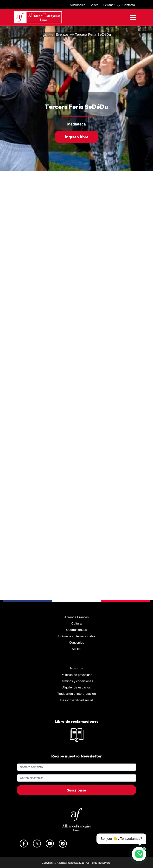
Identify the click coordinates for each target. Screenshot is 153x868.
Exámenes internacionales (77, 636)
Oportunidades (77, 630)
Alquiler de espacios (76, 687)
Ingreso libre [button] (77, 137)
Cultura (77, 623)
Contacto (129, 5)
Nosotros (77, 668)
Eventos (59, 34)
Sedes (94, 5)
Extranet (109, 5)
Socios (76, 649)
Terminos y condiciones (76, 681)
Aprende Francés (76, 617)
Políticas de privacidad (76, 675)
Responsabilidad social (77, 700)
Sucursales (78, 5)
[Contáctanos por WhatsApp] (139, 854)
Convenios (76, 642)
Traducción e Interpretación (76, 694)
